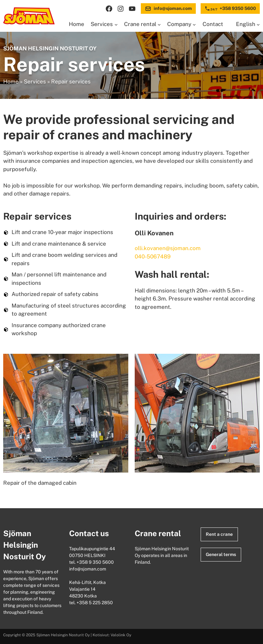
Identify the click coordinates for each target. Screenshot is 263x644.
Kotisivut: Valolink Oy (112, 635)
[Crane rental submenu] (159, 24)
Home (11, 82)
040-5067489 (153, 257)
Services (35, 82)
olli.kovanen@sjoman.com (168, 248)
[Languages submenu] (258, 24)
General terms (221, 554)
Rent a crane (219, 534)
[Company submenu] (194, 24)
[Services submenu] (116, 24)
